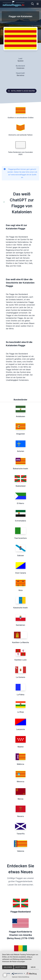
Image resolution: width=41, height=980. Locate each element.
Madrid (20, 747)
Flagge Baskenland (21, 912)
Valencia (21, 851)
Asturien (21, 451)
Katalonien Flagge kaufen (21, 91)
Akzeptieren (20, 967)
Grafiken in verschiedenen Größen (21, 118)
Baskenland (21, 486)
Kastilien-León (21, 660)
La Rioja (20, 712)
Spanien (21, 61)
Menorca (20, 781)
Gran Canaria (21, 573)
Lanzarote (21, 729)
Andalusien (20, 416)
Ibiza (21, 590)
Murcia (20, 799)
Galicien (20, 555)
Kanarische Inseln (20, 608)
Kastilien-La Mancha (20, 642)
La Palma (21, 695)
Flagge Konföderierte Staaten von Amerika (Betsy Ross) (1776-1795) (20, 935)
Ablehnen (8, 967)
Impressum (15, 977)
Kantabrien (20, 625)
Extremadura (20, 521)
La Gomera (20, 677)
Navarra (20, 816)
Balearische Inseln (20, 469)
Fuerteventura (21, 538)
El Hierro (20, 503)
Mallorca (20, 764)
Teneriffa (21, 834)
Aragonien (21, 434)
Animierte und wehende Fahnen (20, 135)
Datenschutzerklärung (24, 977)
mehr (33, 967)
